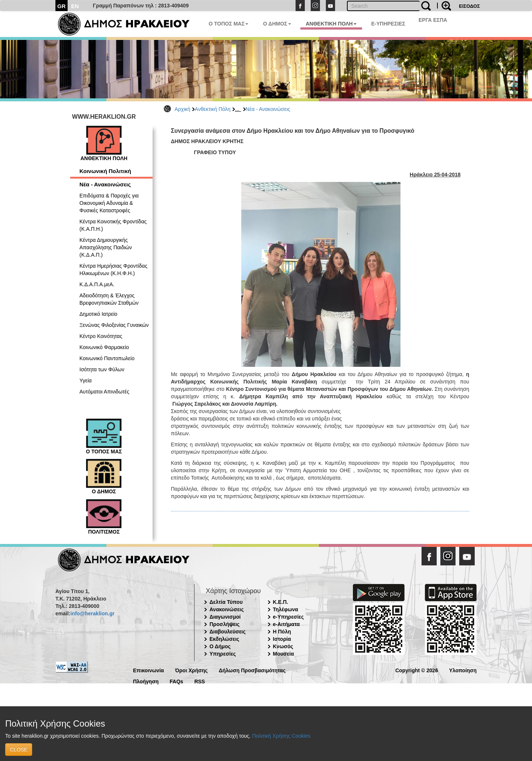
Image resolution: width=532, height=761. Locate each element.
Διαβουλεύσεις (228, 632)
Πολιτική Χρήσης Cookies (281, 736)
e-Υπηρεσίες (289, 617)
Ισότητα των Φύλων (102, 369)
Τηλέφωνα (286, 609)
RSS (200, 681)
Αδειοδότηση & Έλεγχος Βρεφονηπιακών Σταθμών (109, 299)
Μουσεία (284, 654)
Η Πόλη (282, 632)
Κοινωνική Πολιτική (105, 171)
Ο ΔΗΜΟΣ (277, 24)
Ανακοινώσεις (227, 609)
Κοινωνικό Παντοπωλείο (107, 358)
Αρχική (183, 109)
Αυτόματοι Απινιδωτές (104, 392)
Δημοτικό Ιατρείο (98, 314)
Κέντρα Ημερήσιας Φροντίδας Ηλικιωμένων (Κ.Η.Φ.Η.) (113, 270)
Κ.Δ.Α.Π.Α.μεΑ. (97, 284)
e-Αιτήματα (287, 624)
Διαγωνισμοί (225, 617)
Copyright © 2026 (417, 670)
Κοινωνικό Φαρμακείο (104, 347)
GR (62, 6)
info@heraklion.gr (92, 613)
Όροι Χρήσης (192, 670)
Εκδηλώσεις (224, 639)
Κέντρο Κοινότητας (101, 336)
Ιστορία (282, 639)
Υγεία (86, 380)
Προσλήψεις (225, 624)
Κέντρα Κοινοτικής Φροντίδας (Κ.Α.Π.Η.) (113, 225)
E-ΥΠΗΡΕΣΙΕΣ (388, 24)
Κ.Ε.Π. (281, 602)
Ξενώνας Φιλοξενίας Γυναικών (114, 325)
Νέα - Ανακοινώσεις (268, 109)
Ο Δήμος (220, 646)
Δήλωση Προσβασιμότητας (252, 670)
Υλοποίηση (463, 670)
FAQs (176, 681)
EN (75, 6)
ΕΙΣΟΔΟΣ (469, 6)
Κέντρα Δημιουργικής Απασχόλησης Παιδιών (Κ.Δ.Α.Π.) (106, 247)
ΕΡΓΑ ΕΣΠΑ (433, 20)
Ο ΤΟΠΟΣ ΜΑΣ (229, 24)
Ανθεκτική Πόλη (213, 109)
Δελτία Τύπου (226, 602)
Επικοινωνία (149, 670)
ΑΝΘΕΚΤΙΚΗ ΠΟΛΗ (331, 24)
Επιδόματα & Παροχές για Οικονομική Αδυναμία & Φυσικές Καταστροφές (109, 203)
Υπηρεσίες (223, 654)
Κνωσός (283, 646)
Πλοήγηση (146, 681)
